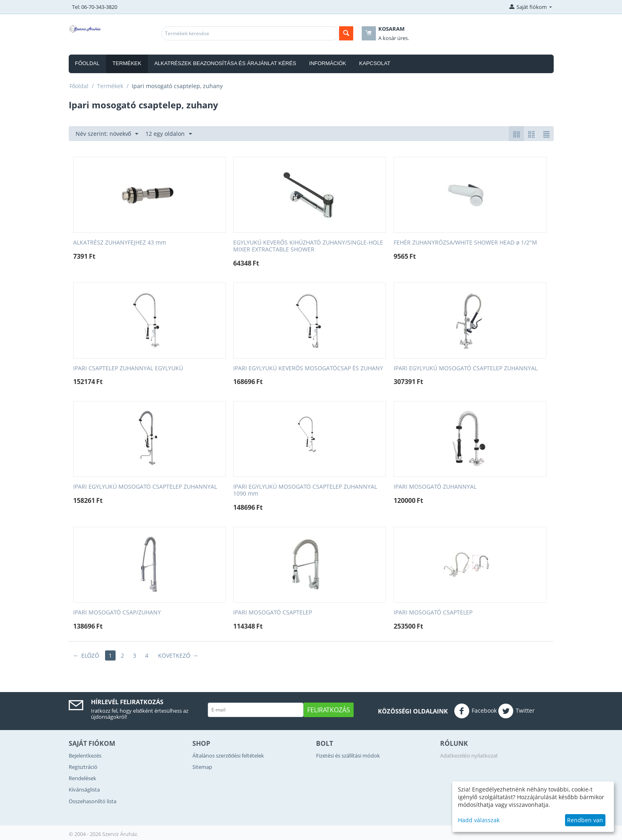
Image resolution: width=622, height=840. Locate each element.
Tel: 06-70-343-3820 (95, 7)
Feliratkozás (329, 710)
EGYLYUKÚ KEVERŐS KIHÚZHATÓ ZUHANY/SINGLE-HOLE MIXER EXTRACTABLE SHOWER (308, 246)
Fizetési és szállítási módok (348, 756)
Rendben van (585, 820)
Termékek (127, 63)
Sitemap (202, 767)
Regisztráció (83, 767)
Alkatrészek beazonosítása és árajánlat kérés (225, 63)
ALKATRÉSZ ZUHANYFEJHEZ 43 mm (120, 243)
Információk (328, 63)
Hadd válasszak (479, 820)
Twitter (516, 711)
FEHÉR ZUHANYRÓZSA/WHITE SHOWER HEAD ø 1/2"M (465, 243)
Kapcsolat (375, 63)
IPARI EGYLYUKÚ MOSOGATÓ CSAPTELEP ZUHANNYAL (466, 368)
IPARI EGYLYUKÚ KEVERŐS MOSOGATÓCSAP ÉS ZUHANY (308, 368)
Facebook (475, 711)
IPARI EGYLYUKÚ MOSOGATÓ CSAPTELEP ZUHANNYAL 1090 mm (305, 490)
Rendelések (82, 778)
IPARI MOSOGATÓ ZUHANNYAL (435, 487)
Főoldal (88, 63)
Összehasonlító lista (93, 801)
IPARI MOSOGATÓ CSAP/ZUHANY (117, 613)
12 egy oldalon (169, 134)
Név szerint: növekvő (107, 134)
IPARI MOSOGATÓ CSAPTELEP (273, 613)
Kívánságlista (84, 789)
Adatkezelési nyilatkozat (469, 756)
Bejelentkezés (85, 756)
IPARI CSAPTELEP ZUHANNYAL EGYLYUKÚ (128, 368)
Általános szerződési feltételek (228, 756)
